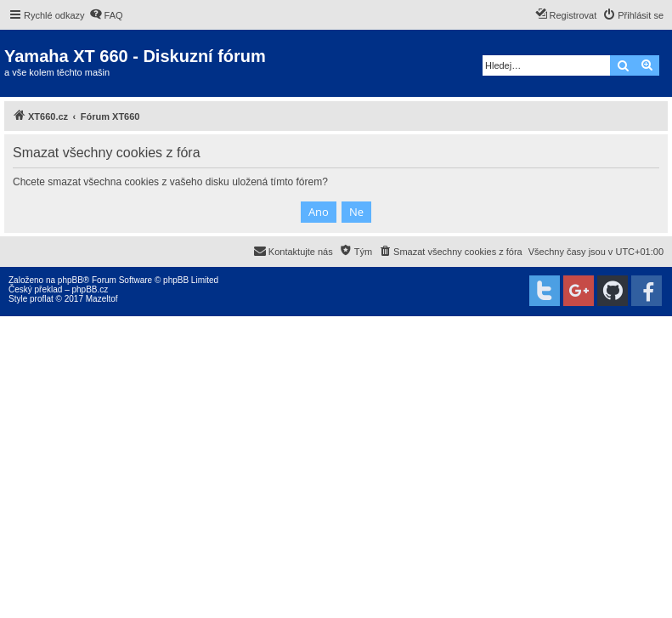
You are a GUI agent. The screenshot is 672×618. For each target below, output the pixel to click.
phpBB (71, 280)
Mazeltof (102, 299)
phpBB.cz (90, 289)
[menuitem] (106, 15)
